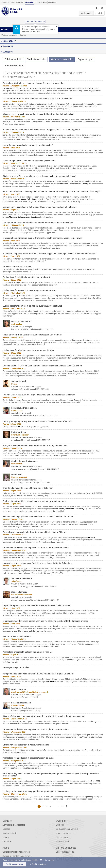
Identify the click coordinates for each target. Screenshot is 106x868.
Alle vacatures (62, 837)
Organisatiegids (41, 2)
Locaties (6, 829)
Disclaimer (7, 841)
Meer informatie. (47, 860)
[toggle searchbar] (102, 8)
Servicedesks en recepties (14, 825)
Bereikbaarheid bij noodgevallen (17, 852)
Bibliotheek (52, 2)
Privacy (6, 837)
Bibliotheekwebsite (14, 66)
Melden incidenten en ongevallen (17, 856)
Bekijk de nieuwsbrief (65, 852)
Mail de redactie (10, 833)
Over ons (60, 825)
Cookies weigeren (40, 864)
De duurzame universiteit (67, 829)
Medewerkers (29, 2)
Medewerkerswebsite (9, 35)
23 (63, 806)
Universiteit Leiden (8, 2)
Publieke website (13, 59)
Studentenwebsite (36, 59)
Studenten (20, 2)
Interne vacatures (63, 833)
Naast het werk (62, 841)
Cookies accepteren (15, 864)
